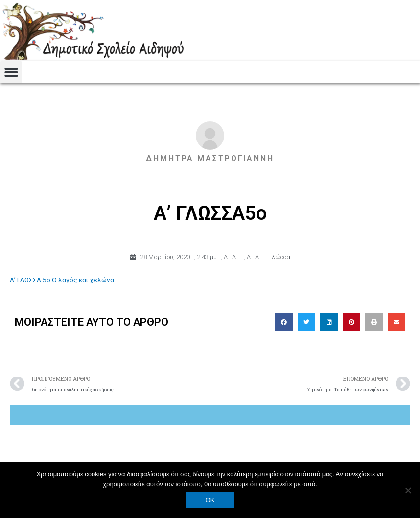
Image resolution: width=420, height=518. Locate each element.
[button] (11, 72)
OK (210, 500)
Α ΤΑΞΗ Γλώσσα (268, 257)
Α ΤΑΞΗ (234, 257)
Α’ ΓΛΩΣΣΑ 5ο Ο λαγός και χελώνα (62, 280)
